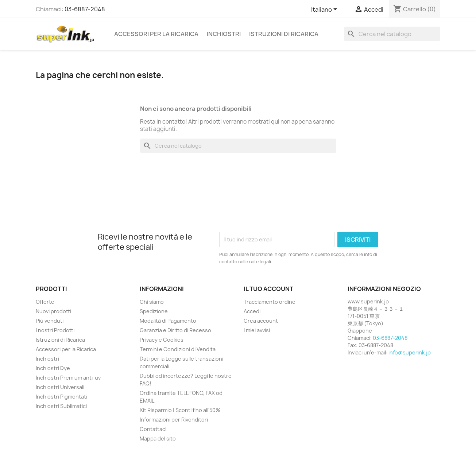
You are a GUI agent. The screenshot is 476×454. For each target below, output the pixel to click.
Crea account (261, 321)
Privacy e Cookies (162, 340)
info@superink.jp (410, 352)
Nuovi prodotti (53, 311)
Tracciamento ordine (270, 302)
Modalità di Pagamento (168, 321)
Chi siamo (152, 302)
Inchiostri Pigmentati (61, 397)
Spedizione (154, 311)
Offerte (45, 302)
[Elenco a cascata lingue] (325, 10)
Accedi (252, 311)
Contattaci (153, 429)
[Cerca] (392, 34)
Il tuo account (268, 289)
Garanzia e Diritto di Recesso (175, 330)
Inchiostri (224, 34)
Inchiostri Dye (53, 368)
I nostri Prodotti (55, 330)
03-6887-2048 (85, 9)
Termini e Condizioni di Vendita (178, 349)
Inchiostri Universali (60, 387)
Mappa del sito (158, 439)
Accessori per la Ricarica (156, 34)
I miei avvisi (257, 330)
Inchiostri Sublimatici (61, 406)
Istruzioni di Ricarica (284, 34)
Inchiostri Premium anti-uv (68, 378)
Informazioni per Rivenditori (174, 420)
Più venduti (50, 321)
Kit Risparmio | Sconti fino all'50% (180, 410)
